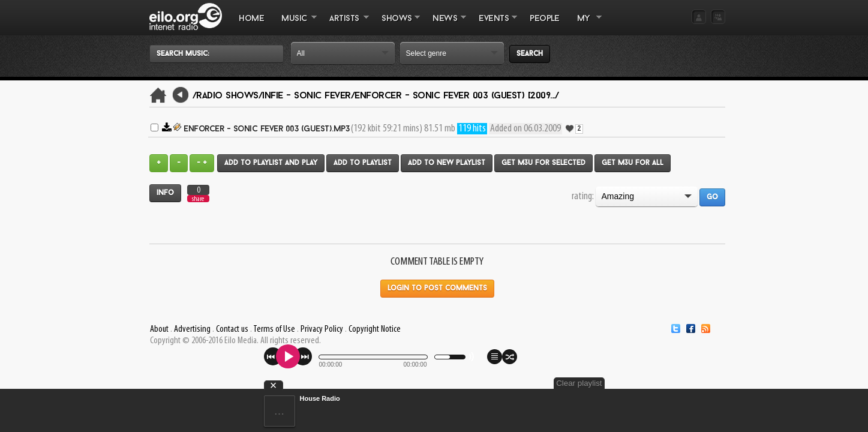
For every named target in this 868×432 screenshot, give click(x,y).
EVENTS (494, 25)
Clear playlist (696, 383)
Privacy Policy (322, 329)
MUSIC (295, 25)
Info (165, 193)
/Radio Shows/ (228, 96)
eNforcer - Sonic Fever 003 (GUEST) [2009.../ (456, 96)
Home (251, 19)
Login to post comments (437, 289)
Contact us (232, 329)
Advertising (192, 329)
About (159, 329)
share (198, 199)
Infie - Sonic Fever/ (308, 96)
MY (585, 25)
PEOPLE (544, 19)
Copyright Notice (375, 329)
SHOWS (397, 25)
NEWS (445, 25)
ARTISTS (345, 25)
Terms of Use (274, 329)
